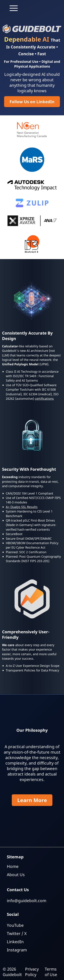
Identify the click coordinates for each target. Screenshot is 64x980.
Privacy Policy (32, 972)
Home (13, 866)
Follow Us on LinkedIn (32, 102)
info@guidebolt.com (27, 901)
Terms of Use (51, 972)
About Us (16, 875)
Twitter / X (17, 933)
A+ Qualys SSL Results (22, 507)
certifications (44, 399)
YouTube (15, 925)
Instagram (17, 950)
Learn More (32, 800)
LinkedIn (15, 942)
